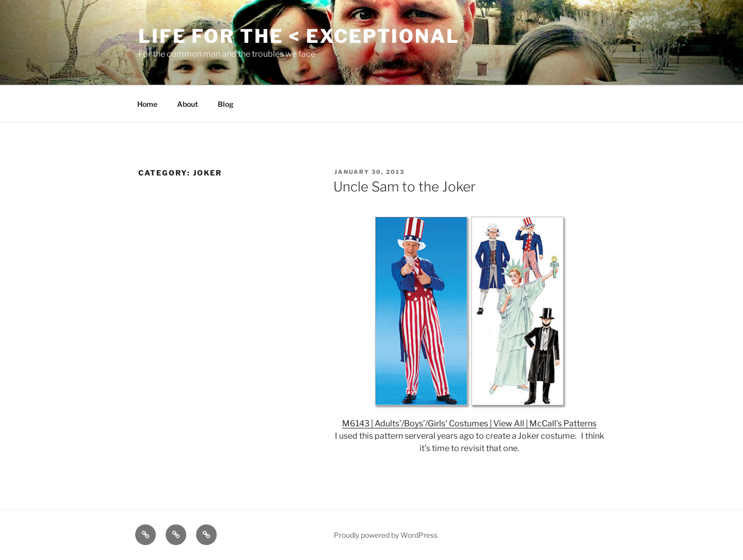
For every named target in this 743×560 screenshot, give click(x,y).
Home (147, 104)
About (188, 104)
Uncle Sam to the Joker (405, 187)
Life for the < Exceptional (299, 36)
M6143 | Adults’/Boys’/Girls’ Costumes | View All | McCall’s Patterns (469, 423)
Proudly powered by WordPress (386, 535)
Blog (226, 104)
